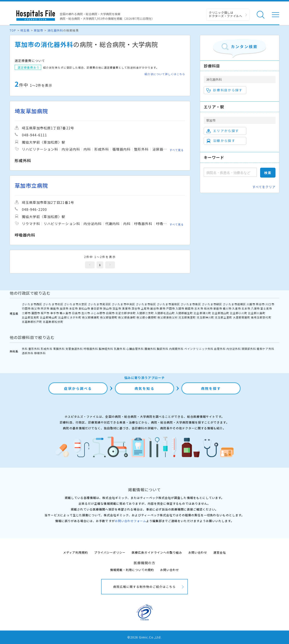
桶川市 (227, 308)
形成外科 (46, 349)
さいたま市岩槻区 (234, 304)
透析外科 (28, 353)
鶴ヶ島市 (66, 313)
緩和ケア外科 (265, 349)
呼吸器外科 (91, 349)
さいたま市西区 (32, 304)
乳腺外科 (120, 349)
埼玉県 (25, 30)
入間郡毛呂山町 (165, 313)
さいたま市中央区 (123, 304)
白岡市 (110, 313)
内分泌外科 (234, 349)
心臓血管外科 (135, 349)
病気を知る (145, 388)
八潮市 (255, 308)
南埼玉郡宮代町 (261, 317)
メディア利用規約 (76, 552)
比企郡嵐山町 (221, 313)
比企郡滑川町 (202, 313)
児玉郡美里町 (187, 317)
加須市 (64, 308)
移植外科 (40, 353)
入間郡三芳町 (145, 313)
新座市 (218, 308)
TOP (13, 30)
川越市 (251, 304)
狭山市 (107, 308)
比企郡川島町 (257, 313)
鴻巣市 (126, 308)
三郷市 (26, 313)
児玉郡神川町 (205, 317)
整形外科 (34, 349)
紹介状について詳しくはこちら (165, 74)
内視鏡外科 (176, 349)
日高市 (76, 313)
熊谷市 (260, 304)
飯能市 (55, 308)
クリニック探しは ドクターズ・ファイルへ (226, 14)
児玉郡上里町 (223, 317)
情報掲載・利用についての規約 (132, 570)
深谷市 (136, 308)
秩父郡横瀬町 (91, 317)
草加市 (38, 30)
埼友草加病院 (31, 111)
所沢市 (45, 308)
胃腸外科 (59, 349)
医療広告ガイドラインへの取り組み (157, 552)
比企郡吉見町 (31, 317)
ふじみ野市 (98, 313)
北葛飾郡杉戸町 (32, 322)
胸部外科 (163, 349)
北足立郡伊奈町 (125, 313)
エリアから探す (223, 131)
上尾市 (145, 308)
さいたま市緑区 (212, 304)
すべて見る (177, 150)
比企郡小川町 (239, 313)
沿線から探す (221, 141)
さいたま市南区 (191, 304)
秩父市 (36, 308)
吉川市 (86, 313)
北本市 (246, 308)
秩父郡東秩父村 (168, 317)
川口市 (270, 304)
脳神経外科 (106, 349)
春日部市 (97, 308)
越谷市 (155, 308)
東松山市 (84, 308)
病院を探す (211, 388)
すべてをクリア (264, 187)
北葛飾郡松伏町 (53, 322)
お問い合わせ (198, 552)
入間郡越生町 (184, 313)
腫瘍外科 (150, 349)
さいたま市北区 (53, 304)
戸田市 (171, 308)
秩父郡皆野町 (109, 317)
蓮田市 (36, 313)
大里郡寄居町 (242, 317)
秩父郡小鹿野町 (147, 317)
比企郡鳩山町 (49, 317)
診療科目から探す (225, 90)
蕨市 (163, 308)
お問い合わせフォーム (131, 521)
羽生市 (117, 308)
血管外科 (220, 349)
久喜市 (236, 308)
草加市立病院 (31, 185)
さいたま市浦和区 (168, 304)
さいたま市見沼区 (99, 304)
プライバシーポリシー (110, 552)
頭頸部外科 (249, 349)
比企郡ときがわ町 (70, 317)
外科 (25, 349)
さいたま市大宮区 (76, 304)
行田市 (26, 308)
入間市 (180, 308)
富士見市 (266, 308)
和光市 (208, 308)
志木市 (199, 308)
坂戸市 (45, 313)
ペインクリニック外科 (199, 349)
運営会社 (220, 552)
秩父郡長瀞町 (127, 317)
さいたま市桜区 (146, 304)
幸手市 (55, 313)
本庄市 (73, 308)
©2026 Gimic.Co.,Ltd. (144, 637)
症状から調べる (78, 388)
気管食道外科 (74, 349)
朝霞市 (189, 308)
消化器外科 (55, 30)
